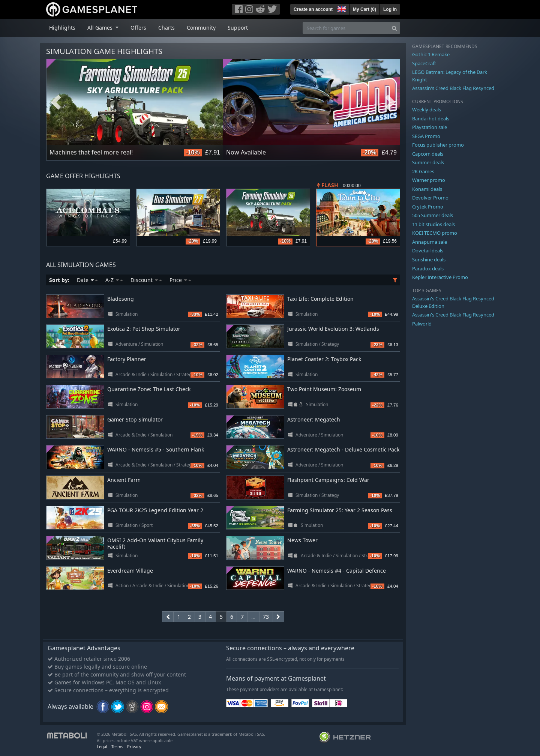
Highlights (62, 28)
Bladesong (121, 299)
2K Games (423, 171)
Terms (117, 746)
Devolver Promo (430, 198)
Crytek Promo (428, 207)
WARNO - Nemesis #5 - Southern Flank (156, 449)
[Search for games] (346, 28)
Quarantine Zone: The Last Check (149, 389)
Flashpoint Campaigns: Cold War (328, 480)
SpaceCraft (424, 63)
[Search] (394, 28)
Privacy (134, 746)
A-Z (114, 280)
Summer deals (428, 162)
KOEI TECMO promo (435, 233)
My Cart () (364, 9)
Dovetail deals (428, 250)
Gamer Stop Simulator (135, 419)
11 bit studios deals (433, 224)
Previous (56, 102)
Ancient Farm (124, 480)
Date (87, 280)
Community (201, 28)
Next (390, 102)
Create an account (313, 9)
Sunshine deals (429, 259)
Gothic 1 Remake (431, 54)
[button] (341, 8)
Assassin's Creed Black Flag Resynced (453, 88)
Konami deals (427, 189)
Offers (138, 28)
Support (238, 28)
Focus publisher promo (438, 145)
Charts (166, 28)
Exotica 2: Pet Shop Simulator (144, 329)
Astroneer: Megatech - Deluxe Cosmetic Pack (343, 449)
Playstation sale (430, 127)
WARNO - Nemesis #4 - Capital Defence (337, 571)
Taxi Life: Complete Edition (320, 299)
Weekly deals (427, 109)
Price (180, 280)
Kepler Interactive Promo (440, 277)
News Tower (302, 540)
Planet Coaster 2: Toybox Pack (324, 359)
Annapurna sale (430, 242)
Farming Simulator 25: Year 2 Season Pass (340, 510)
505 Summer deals (433, 215)
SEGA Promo (426, 136)
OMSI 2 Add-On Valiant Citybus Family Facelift (155, 543)
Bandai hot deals (431, 118)
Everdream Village (130, 571)
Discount (146, 280)
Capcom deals (428, 154)
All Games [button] (101, 28)
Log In (390, 9)
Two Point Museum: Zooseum (324, 389)
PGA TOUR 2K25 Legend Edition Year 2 (155, 510)
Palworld (422, 324)
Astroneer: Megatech (314, 419)
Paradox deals (428, 268)
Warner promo (429, 180)
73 (266, 617)
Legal (102, 746)
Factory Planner (127, 359)
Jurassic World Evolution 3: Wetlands (333, 329)
